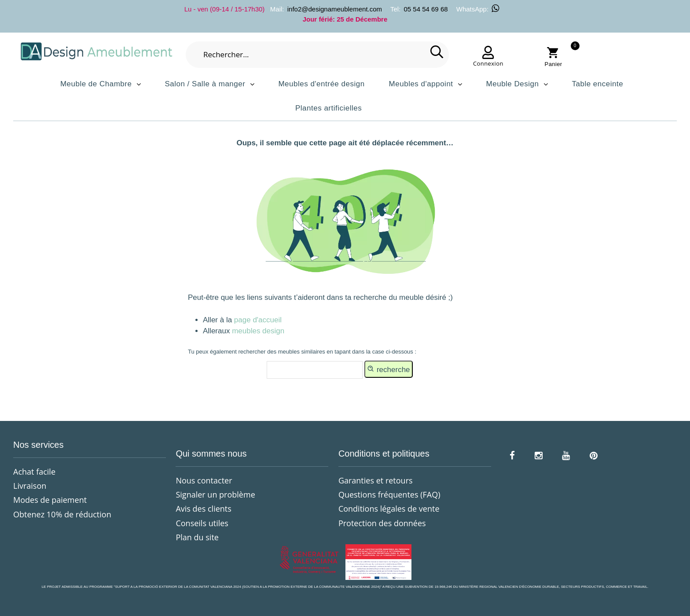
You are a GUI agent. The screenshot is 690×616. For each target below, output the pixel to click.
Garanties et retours (376, 480)
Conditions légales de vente (389, 509)
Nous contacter (204, 480)
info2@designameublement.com (335, 9)
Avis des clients (203, 509)
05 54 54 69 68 (426, 9)
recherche (388, 369)
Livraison (30, 486)
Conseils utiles (202, 523)
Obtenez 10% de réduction (62, 514)
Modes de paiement (50, 500)
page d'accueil (257, 320)
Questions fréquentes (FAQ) (389, 494)
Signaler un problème (215, 494)
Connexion (488, 63)
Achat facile (34, 472)
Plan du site (197, 537)
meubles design (258, 331)
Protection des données (382, 523)
